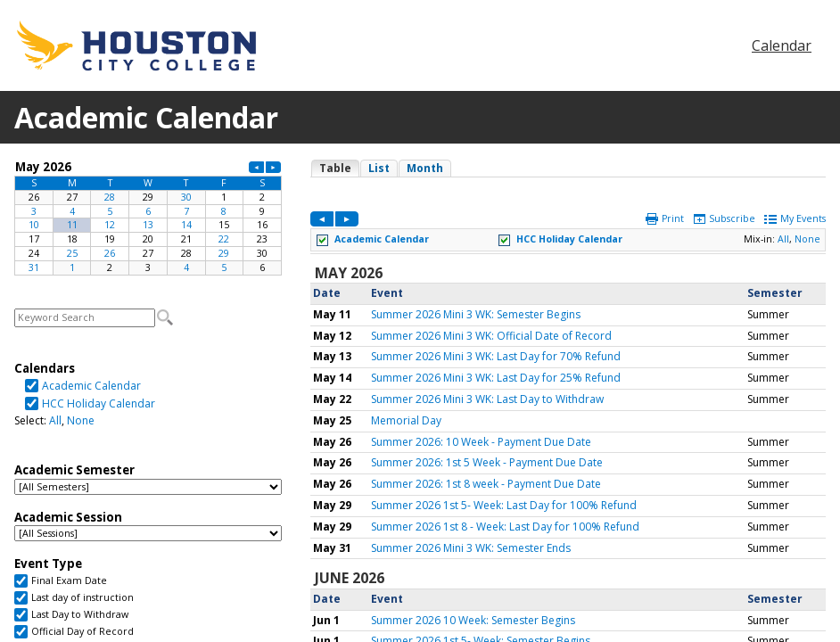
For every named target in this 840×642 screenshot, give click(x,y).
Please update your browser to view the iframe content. (148, 217)
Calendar (782, 45)
